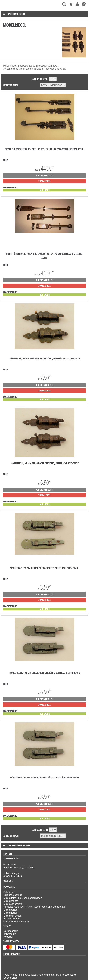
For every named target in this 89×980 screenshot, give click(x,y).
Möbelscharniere (13, 904)
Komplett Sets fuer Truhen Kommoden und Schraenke (34, 907)
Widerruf (8, 937)
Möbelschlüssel (12, 916)
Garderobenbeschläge (16, 921)
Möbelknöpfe (11, 901)
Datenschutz (11, 931)
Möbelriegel (10, 913)
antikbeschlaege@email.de (19, 867)
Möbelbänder (11, 910)
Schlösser (9, 892)
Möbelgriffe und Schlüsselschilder (22, 898)
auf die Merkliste (45, 175)
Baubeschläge (12, 919)
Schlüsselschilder (13, 895)
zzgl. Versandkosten (44, 975)
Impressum (10, 934)
